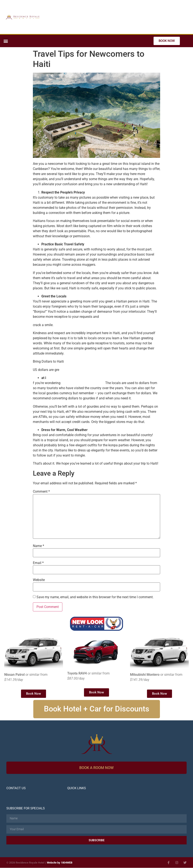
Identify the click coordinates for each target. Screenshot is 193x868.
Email (38, 563)
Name (38, 546)
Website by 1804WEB (60, 863)
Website (39, 580)
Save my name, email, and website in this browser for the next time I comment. (95, 597)
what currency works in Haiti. (83, 383)
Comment (41, 492)
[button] (6, 41)
